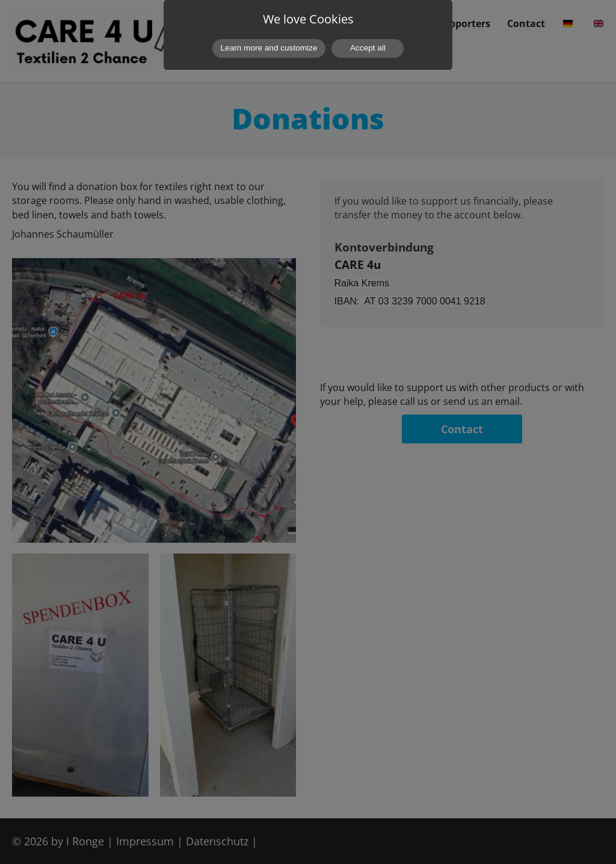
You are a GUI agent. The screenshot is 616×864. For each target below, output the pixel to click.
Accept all (368, 48)
